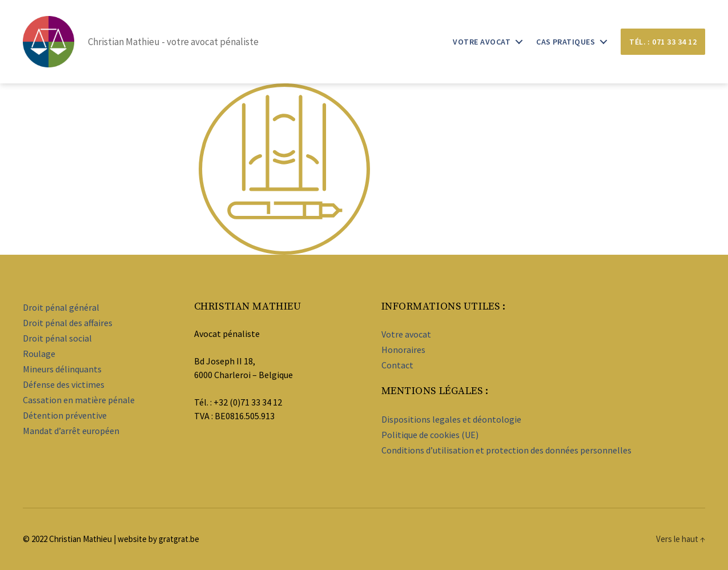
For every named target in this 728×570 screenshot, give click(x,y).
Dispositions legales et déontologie (451, 419)
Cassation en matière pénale (79, 400)
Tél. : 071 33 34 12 (663, 42)
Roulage (39, 354)
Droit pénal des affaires (68, 323)
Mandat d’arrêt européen (71, 431)
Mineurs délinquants (62, 369)
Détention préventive (65, 415)
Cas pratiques (566, 42)
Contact (397, 365)
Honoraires (403, 350)
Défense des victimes (64, 384)
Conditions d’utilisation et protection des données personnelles (506, 450)
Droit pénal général (61, 307)
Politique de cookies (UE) (430, 435)
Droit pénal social (57, 338)
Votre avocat (482, 42)
